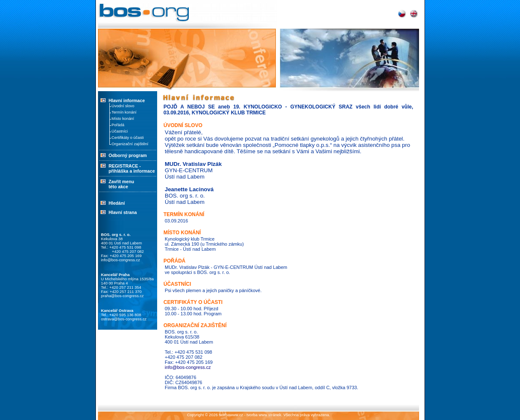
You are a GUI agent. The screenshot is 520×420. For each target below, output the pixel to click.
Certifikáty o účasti (128, 138)
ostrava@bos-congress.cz (124, 319)
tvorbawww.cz (231, 415)
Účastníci (120, 131)
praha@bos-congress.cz (122, 296)
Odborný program (123, 155)
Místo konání (123, 119)
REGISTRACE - (125, 166)
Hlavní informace (127, 100)
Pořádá (118, 125)
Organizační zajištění (130, 144)
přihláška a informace (132, 171)
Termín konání (124, 112)
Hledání (117, 203)
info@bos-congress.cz (120, 260)
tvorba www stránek (264, 415)
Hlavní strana (123, 212)
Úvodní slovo (123, 106)
